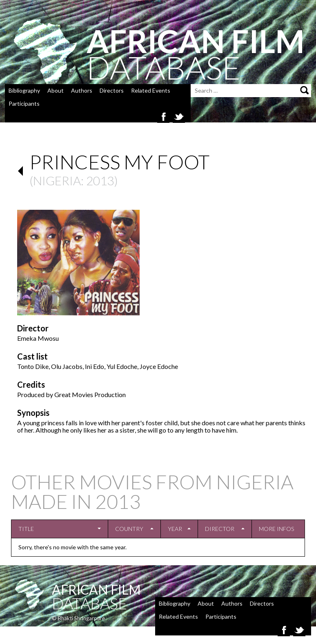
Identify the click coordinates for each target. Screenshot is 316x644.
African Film (96, 590)
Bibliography (24, 90)
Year (175, 529)
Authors (82, 90)
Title (26, 529)
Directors (112, 90)
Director (220, 529)
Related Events (151, 90)
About (56, 90)
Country (129, 529)
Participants (24, 103)
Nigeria (57, 180)
